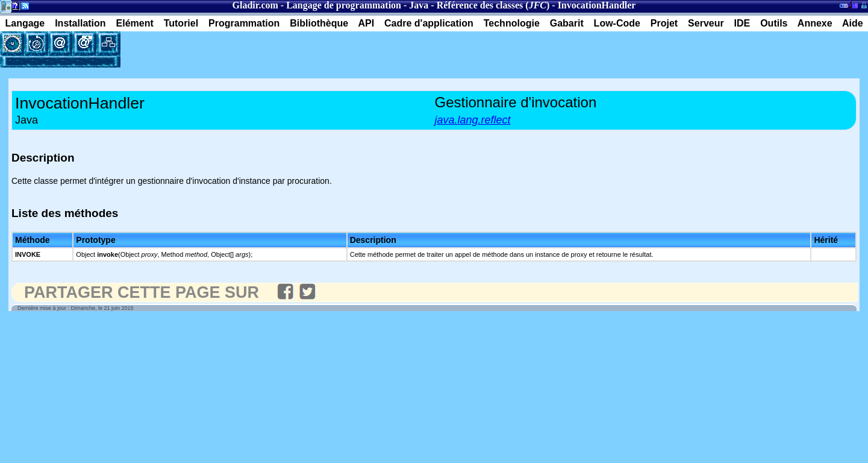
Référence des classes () (493, 5)
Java (419, 5)
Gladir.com (255, 5)
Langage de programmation (344, 5)
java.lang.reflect (473, 120)
